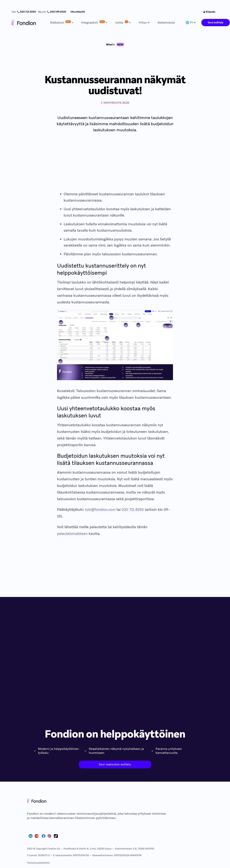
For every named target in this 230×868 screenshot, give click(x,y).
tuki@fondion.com (100, 510)
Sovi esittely (216, 22)
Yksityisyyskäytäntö (38, 863)
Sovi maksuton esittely (115, 764)
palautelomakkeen (72, 534)
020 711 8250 (133, 510)
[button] (61, 23)
